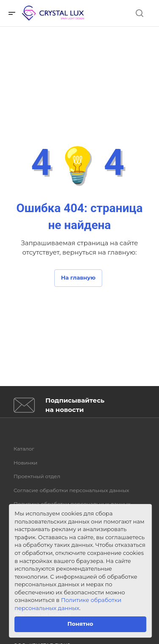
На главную (78, 277)
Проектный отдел (37, 476)
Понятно (80, 624)
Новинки (25, 463)
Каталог (24, 449)
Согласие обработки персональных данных (71, 490)
